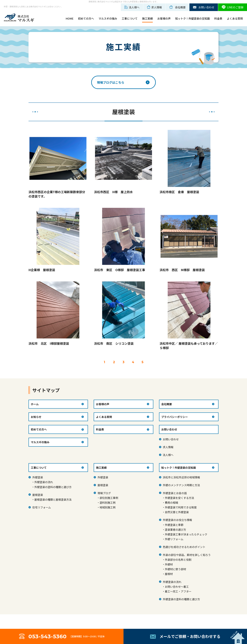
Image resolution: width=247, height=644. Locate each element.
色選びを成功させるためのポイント (184, 547)
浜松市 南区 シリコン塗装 (114, 343)
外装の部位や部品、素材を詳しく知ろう (187, 555)
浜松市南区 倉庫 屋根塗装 (179, 192)
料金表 (218, 18)
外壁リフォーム (174, 539)
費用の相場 (171, 503)
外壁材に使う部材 (175, 569)
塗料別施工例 (108, 503)
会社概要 (167, 404)
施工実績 (147, 18)
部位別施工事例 (109, 498)
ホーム (35, 404)
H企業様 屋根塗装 (42, 270)
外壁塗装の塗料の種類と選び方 (53, 487)
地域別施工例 (108, 507)
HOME (69, 18)
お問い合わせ (171, 439)
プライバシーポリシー (175, 417)
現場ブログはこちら (111, 82)
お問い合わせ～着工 (177, 587)
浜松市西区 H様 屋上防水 (113, 192)
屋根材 (169, 574)
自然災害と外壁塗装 (177, 512)
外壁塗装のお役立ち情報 (177, 520)
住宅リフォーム (42, 507)
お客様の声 (164, 18)
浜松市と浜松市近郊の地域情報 (181, 477)
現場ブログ (104, 493)
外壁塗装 (38, 477)
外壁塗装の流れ (44, 482)
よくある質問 (235, 18)
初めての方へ (86, 18)
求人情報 (168, 447)
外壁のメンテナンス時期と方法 (181, 485)
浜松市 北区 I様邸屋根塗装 (49, 343)
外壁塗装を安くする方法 (179, 498)
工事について (130, 18)
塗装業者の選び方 (175, 530)
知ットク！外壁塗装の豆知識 (192, 18)
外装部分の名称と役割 (178, 560)
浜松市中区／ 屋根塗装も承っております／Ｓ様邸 (189, 345)
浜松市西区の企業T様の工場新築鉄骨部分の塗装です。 (57, 194)
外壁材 (169, 564)
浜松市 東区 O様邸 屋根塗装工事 (120, 270)
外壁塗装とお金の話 (175, 493)
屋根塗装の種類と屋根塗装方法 (53, 499)
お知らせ (36, 417)
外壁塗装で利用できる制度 (181, 507)
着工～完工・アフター (178, 591)
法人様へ (168, 455)
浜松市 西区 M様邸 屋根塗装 (182, 270)
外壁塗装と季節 (174, 525)
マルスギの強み (108, 18)
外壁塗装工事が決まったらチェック (186, 534)
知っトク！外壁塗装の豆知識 (179, 468)
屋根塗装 (38, 495)
